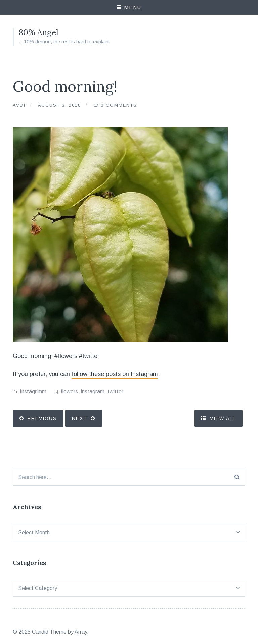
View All (218, 418)
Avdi (19, 105)
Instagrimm (33, 392)
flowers (69, 392)
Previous (42, 418)
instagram (93, 392)
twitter (115, 392)
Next (80, 418)
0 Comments (119, 105)
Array (81, 632)
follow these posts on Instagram (115, 374)
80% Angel (38, 32)
